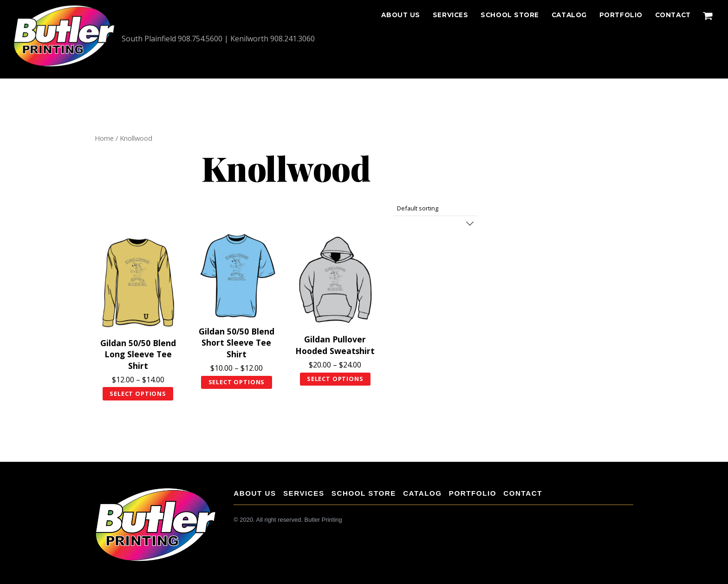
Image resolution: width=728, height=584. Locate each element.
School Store (510, 15)
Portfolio (621, 15)
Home (104, 138)
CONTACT (673, 15)
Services (450, 15)
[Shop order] (435, 208)
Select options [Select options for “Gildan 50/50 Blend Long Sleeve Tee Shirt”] (138, 394)
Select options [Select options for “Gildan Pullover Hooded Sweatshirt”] (335, 379)
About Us (400, 15)
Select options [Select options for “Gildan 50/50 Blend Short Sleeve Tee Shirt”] (237, 382)
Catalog (569, 15)
